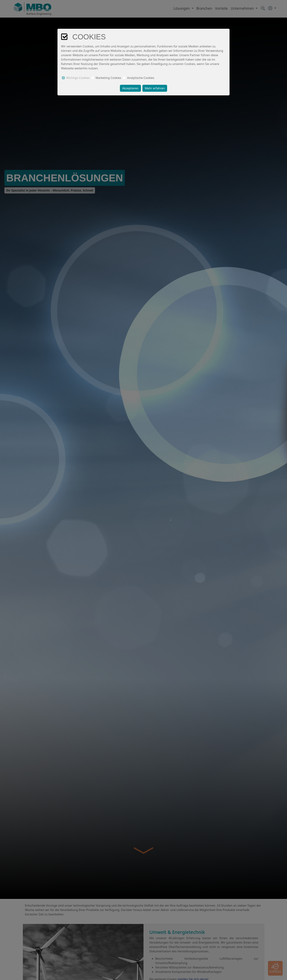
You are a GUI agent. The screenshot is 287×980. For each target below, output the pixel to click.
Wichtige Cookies (78, 78)
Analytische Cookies (141, 78)
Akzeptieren (130, 88)
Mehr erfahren (155, 88)
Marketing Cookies (108, 78)
